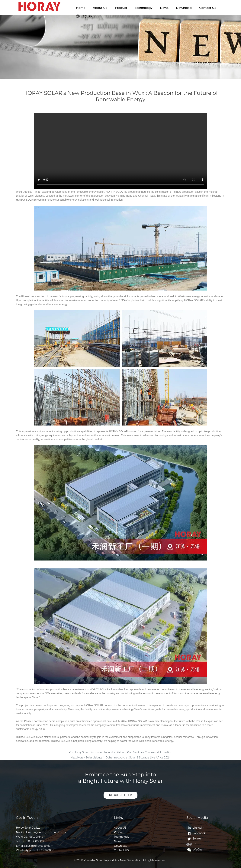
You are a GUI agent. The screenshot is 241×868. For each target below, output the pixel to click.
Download (184, 8)
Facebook (196, 833)
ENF (192, 844)
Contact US (208, 8)
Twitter (194, 839)
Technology (144, 8)
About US (100, 8)
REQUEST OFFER (121, 795)
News (164, 8)
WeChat (195, 850)
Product (121, 8)
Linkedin (195, 828)
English (84, 16)
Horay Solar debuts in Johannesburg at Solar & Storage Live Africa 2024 (124, 758)
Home (81, 8)
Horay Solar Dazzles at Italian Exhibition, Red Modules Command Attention (123, 752)
